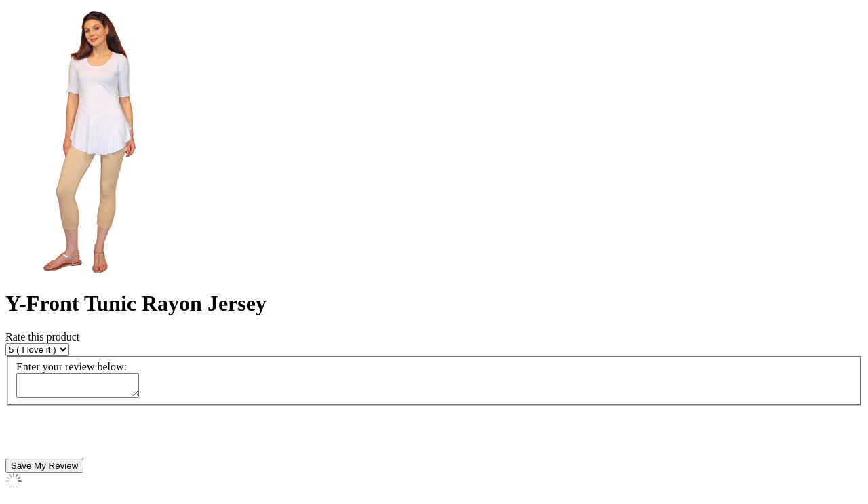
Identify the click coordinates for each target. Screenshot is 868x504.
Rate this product (42, 337)
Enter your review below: (72, 367)
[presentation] (108, 436)
